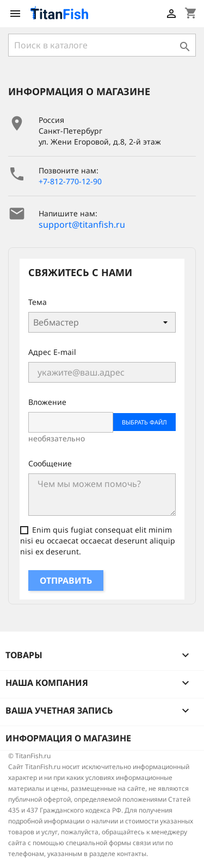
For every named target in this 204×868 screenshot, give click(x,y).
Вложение (47, 402)
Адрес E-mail (52, 352)
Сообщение (50, 463)
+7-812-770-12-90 (70, 181)
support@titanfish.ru (82, 224)
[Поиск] (102, 45)
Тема (38, 302)
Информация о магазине (68, 738)
